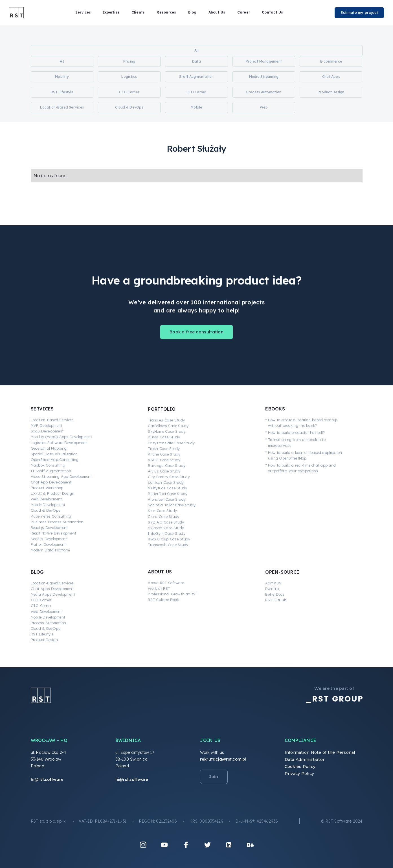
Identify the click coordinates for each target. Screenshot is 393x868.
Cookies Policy (300, 767)
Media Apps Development (53, 594)
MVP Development (47, 425)
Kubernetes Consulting (51, 516)
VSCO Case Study (164, 460)
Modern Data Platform (51, 550)
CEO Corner (41, 600)
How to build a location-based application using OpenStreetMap (305, 455)
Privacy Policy (299, 774)
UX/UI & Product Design (53, 493)
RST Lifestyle (42, 634)
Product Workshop (47, 488)
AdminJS (273, 583)
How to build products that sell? (297, 432)
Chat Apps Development (52, 589)
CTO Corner (41, 606)
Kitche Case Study (164, 454)
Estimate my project (359, 12)
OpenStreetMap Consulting (55, 460)
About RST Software (166, 583)
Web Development (46, 499)
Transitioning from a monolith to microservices (297, 442)
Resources (166, 12)
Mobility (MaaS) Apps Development (62, 437)
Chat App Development (51, 482)
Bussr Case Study (164, 437)
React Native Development (54, 533)
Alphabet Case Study (167, 499)
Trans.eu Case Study (166, 420)
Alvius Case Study (164, 471)
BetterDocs (275, 594)
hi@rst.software (47, 779)
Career (244, 12)
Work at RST (159, 588)
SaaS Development (47, 431)
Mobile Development (48, 505)
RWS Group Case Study (169, 539)
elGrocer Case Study (166, 528)
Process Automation (49, 623)
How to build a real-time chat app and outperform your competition (302, 468)
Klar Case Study (162, 511)
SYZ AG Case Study (166, 522)
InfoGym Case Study (167, 533)
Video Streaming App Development (61, 476)
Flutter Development (48, 544)
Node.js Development (49, 539)
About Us (217, 12)
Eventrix (272, 589)
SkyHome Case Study (167, 431)
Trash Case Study (164, 449)
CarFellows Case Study (168, 426)
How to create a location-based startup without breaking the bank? (303, 423)
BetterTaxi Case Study (168, 494)
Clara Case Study (163, 516)
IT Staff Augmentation (51, 471)
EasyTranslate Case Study (171, 443)
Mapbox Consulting (48, 465)
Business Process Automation (57, 522)
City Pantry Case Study (169, 477)
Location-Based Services (52, 420)
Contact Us (273, 12)
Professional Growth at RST (173, 594)
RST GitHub (276, 600)
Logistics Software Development (59, 443)
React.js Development (49, 527)
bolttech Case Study (166, 482)
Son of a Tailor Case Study (172, 505)
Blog (192, 12)
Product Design (44, 640)
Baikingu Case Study (167, 465)
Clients (138, 12)
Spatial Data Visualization (54, 454)
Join (214, 777)
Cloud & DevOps (46, 510)
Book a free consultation (196, 336)
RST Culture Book (163, 600)
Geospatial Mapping (49, 448)
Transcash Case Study (168, 545)
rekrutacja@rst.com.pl (223, 759)
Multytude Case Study (167, 488)
